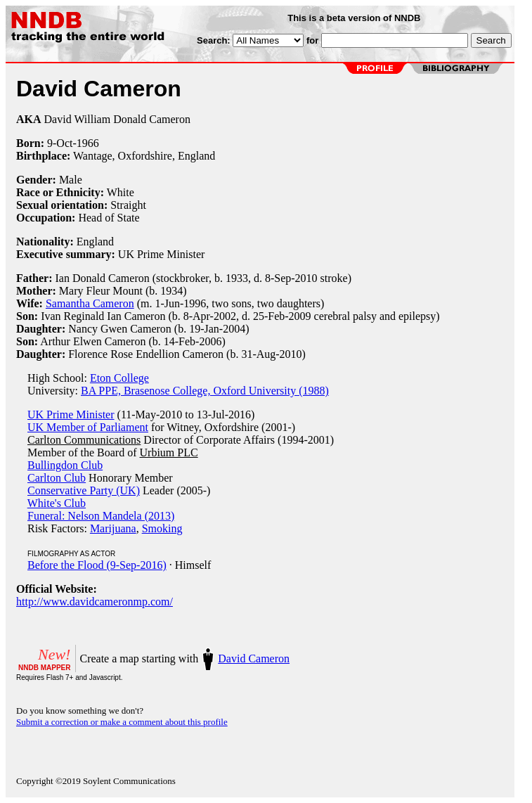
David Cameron (254, 659)
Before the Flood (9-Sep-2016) (97, 565)
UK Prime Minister (71, 415)
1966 (88, 143)
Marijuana (113, 528)
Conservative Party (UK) (84, 490)
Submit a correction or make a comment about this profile (122, 722)
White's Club (57, 503)
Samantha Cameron (90, 303)
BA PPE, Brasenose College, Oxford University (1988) (205, 391)
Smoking (162, 528)
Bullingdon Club (65, 465)
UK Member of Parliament (88, 427)
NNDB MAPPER (44, 668)
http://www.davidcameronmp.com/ (95, 602)
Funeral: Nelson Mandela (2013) (101, 516)
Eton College (119, 378)
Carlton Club (57, 478)
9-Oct (60, 143)
